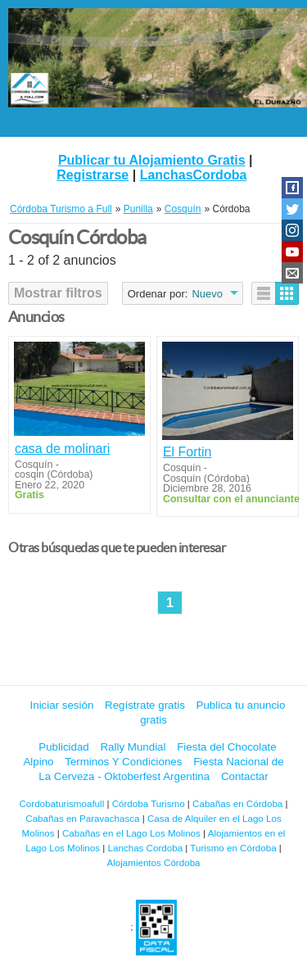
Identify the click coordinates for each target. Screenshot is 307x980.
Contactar (245, 776)
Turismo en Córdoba (233, 848)
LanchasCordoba (194, 175)
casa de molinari (63, 449)
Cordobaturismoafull (61, 803)
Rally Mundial (133, 747)
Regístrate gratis (145, 705)
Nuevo (207, 294)
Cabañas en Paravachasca (82, 818)
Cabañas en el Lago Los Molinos (131, 833)
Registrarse (93, 175)
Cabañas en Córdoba (237, 803)
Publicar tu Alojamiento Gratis (152, 160)
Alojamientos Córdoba (153, 862)
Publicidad (64, 747)
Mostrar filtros (58, 293)
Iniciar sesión (62, 705)
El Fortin (187, 452)
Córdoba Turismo (149, 803)
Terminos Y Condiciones (123, 762)
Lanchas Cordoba (146, 848)
